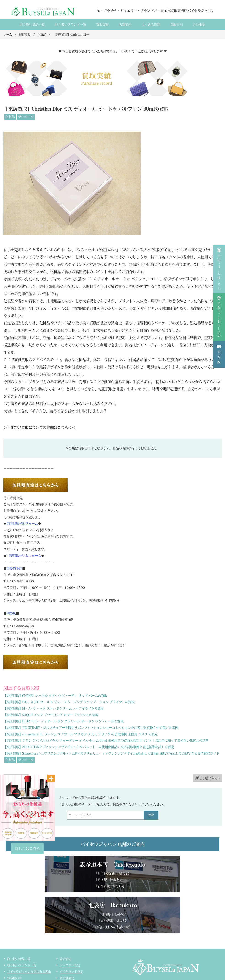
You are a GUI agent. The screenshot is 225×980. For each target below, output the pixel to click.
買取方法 (177, 25)
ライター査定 (68, 964)
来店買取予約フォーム (22, 524)
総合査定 (66, 919)
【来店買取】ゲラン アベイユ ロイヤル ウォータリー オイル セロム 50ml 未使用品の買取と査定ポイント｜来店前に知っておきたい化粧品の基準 (106, 741)
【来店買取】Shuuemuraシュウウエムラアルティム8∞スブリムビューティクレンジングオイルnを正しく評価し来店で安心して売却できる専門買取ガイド (111, 753)
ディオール (26, 117)
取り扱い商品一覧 (32, 25)
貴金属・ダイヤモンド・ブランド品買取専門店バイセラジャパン (174, 954)
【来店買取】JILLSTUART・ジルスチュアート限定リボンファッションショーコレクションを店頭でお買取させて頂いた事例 (91, 728)
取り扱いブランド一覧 (70, 25)
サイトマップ (68, 970)
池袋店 (11, 613)
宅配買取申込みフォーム (24, 556)
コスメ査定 (67, 957)
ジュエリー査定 (70, 925)
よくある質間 (151, 25)
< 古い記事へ (16, 778)
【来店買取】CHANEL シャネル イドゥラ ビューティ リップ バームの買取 (55, 696)
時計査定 (66, 951)
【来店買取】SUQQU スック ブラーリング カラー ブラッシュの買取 (51, 715)
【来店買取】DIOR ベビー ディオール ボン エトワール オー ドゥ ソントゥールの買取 (63, 721)
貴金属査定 (67, 938)
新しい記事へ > (207, 778)
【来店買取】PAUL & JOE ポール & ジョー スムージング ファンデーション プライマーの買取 (69, 702)
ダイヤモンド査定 (71, 932)
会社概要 (199, 25)
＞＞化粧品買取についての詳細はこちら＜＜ (39, 428)
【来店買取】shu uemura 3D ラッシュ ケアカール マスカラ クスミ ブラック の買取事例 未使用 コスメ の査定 (81, 734)
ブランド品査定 (70, 944)
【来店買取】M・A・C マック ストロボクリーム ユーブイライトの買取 (54, 708)
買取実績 (102, 25)
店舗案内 (125, 25)
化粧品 (10, 117)
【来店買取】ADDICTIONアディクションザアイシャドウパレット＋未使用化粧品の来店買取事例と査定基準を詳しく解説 (89, 747)
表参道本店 (15, 568)
